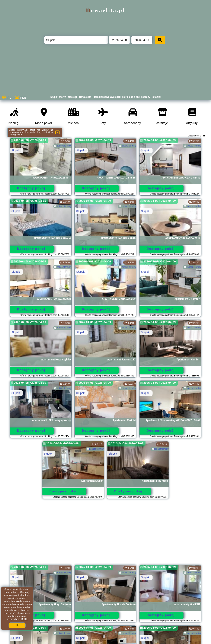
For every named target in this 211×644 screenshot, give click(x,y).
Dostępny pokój (31, 188)
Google (25, 592)
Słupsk (16, 150)
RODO (24, 619)
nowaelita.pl (105, 10)
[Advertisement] (106, 534)
